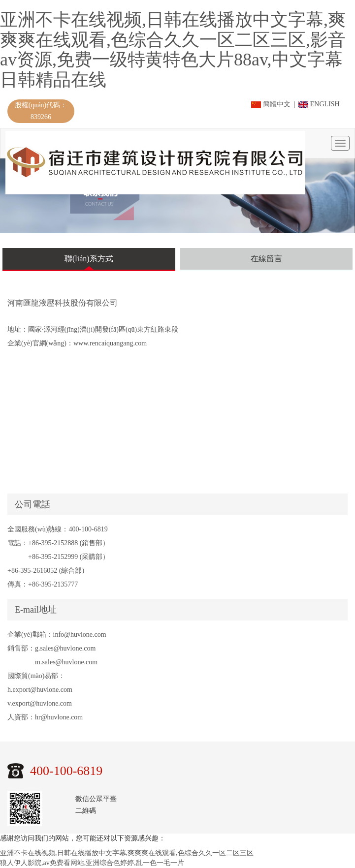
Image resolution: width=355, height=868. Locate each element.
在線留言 (266, 259)
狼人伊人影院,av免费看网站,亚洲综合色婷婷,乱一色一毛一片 (92, 863)
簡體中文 (272, 104)
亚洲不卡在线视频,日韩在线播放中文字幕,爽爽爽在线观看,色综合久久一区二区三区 (127, 853)
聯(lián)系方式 (89, 259)
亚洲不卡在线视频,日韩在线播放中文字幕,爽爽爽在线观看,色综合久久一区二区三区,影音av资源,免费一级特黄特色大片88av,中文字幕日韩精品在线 (173, 50)
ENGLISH (319, 104)
